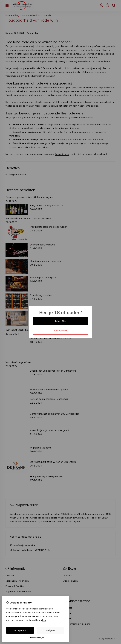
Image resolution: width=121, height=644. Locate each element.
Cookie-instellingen (35, 637)
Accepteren (20, 630)
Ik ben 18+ (61, 321)
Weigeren (51, 630)
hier (44, 620)
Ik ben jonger (60, 331)
